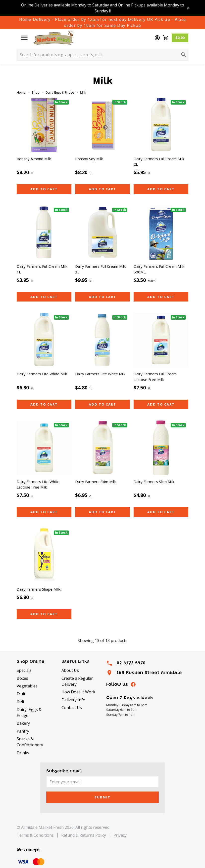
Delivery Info (73, 700)
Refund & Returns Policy (84, 835)
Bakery (23, 723)
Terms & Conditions (35, 835)
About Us (70, 670)
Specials (24, 670)
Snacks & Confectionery (30, 742)
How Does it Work (78, 692)
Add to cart (44, 189)
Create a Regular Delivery (77, 681)
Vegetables (27, 686)
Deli (20, 702)
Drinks (23, 753)
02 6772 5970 (131, 663)
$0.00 (180, 38)
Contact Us (72, 708)
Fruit (21, 694)
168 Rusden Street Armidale (149, 673)
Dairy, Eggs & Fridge (29, 713)
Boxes (22, 678)
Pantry (23, 731)
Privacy (120, 835)
